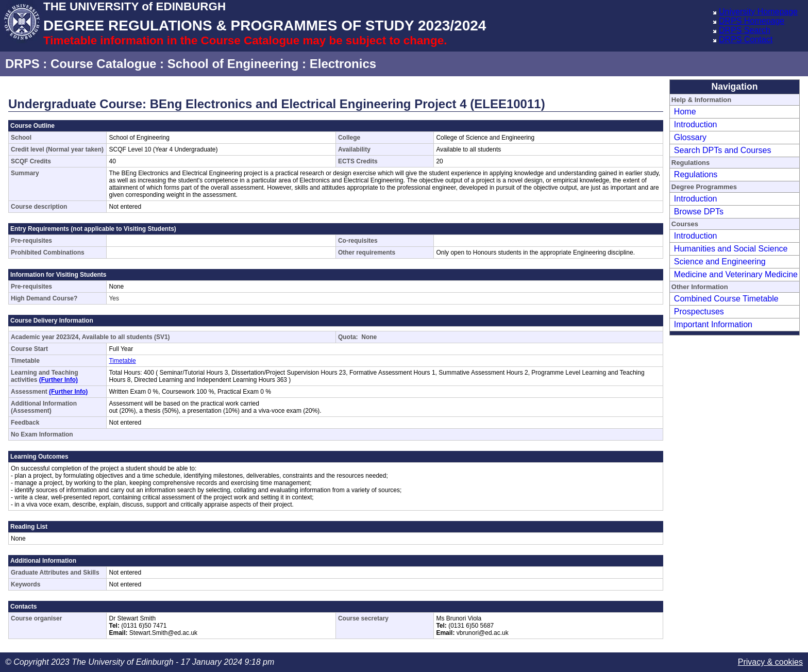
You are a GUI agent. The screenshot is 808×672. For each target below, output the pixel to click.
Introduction (696, 124)
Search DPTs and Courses (723, 150)
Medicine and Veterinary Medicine (736, 274)
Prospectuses (699, 312)
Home (685, 112)
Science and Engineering (720, 262)
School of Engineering (233, 64)
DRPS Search (745, 30)
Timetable (122, 361)
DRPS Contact (746, 39)
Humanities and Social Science (731, 249)
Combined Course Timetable (726, 299)
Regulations (696, 174)
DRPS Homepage (752, 21)
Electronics (343, 64)
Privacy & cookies (770, 662)
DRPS (22, 64)
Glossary (690, 137)
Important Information (713, 324)
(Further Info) (58, 380)
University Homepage (758, 12)
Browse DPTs (699, 212)
